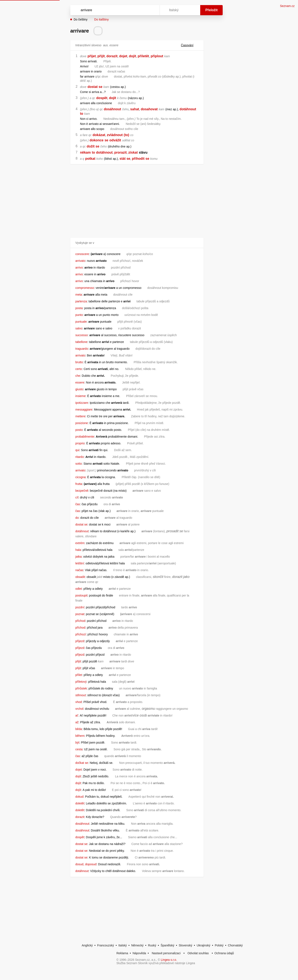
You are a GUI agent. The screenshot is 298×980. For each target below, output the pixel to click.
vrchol (79, 709)
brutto (79, 362)
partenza (81, 301)
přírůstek (81, 688)
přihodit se (141, 159)
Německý (137, 945)
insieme (80, 396)
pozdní (80, 607)
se (106, 140)
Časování (190, 45)
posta (79, 308)
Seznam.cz (287, 6)
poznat (80, 614)
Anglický (87, 945)
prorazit (121, 152)
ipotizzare (82, 403)
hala (78, 550)
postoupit (81, 595)
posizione (82, 423)
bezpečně (82, 491)
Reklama (122, 953)
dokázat (99, 135)
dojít (132, 56)
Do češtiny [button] (81, 19)
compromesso (85, 288)
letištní (80, 563)
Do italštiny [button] (101, 19)
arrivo (79, 268)
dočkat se (82, 763)
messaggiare (84, 409)
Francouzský (106, 945)
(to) (127, 135)
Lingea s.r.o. (169, 960)
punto (79, 315)
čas (78, 504)
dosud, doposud (86, 864)
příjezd (80, 641)
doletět (80, 803)
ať (77, 715)
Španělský (168, 945)
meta (79, 295)
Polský (219, 945)
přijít (101, 56)
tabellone (81, 342)
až (77, 722)
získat (133, 152)
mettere (80, 416)
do (77, 518)
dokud (79, 797)
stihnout (81, 695)
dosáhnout (112, 109)
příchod (80, 621)
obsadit (80, 577)
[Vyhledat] (114, 10)
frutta (79, 484)
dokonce (97, 140)
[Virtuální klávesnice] (152, 10)
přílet (79, 675)
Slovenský (185, 945)
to (82, 114)
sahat (135, 109)
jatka (79, 557)
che (78, 376)
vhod (79, 702)
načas (79, 570)
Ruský (152, 945)
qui (77, 450)
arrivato (80, 261)
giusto (79, 389)
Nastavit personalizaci (166, 953)
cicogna (80, 477)
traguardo (82, 349)
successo (81, 335)
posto (79, 430)
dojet (123, 56)
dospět (102, 98)
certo (79, 369)
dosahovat (149, 109)
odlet (79, 589)
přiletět (143, 56)
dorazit (112, 56)
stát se (125, 159)
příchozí (81, 634)
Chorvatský (235, 945)
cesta (79, 749)
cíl (77, 497)
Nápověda (139, 953)
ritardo (80, 457)
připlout (157, 56)
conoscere (82, 254)
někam (85, 152)
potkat (90, 159)
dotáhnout (188, 109)
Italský (123, 945)
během (80, 736)
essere (80, 382)
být (77, 743)
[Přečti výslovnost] (98, 31)
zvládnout (115, 135)
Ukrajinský (203, 945)
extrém (80, 543)
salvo (79, 328)
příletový (81, 682)
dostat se (95, 87)
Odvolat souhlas (198, 953)
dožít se (93, 146)
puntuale (81, 322)
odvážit (115, 140)
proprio (80, 443)
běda (79, 729)
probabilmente (85, 437)
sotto (79, 464)
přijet (92, 56)
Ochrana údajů (224, 953)
